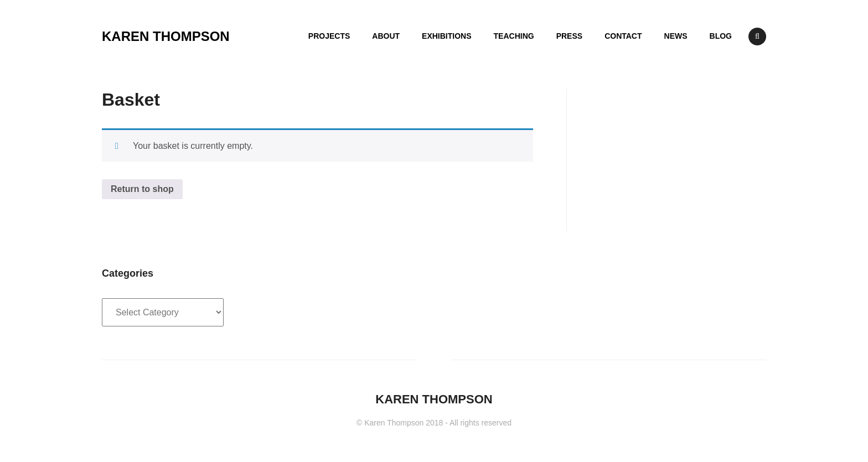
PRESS (569, 36)
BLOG (721, 36)
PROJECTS (329, 36)
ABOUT (386, 36)
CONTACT (623, 36)
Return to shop (142, 189)
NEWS (676, 36)
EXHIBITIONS (446, 36)
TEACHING (514, 36)
